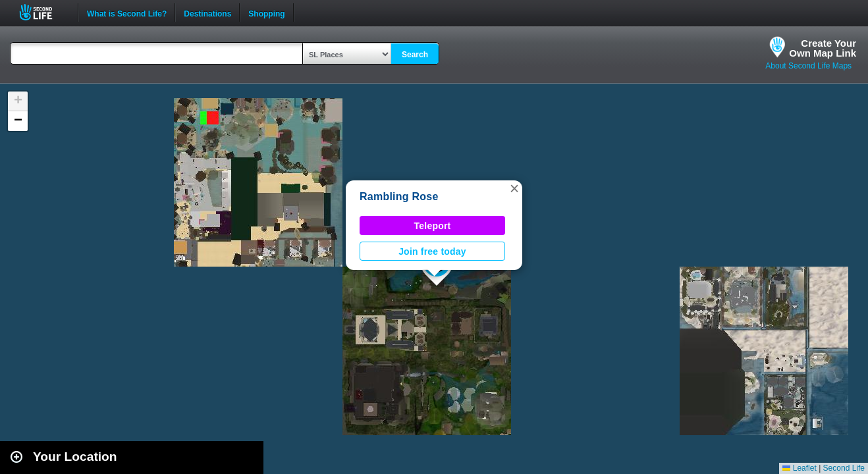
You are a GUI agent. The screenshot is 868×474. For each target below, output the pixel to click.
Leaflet (799, 468)
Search (415, 55)
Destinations (207, 13)
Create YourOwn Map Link (823, 48)
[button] (514, 188)
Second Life (43, 12)
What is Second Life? (127, 13)
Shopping (266, 13)
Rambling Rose (399, 197)
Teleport (433, 226)
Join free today (432, 251)
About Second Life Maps (808, 66)
